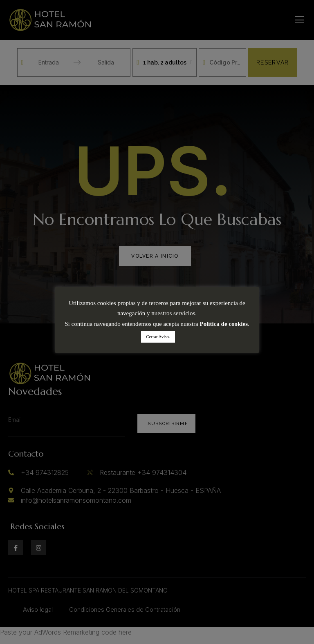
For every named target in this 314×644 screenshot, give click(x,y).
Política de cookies (224, 324)
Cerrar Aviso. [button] (158, 336)
